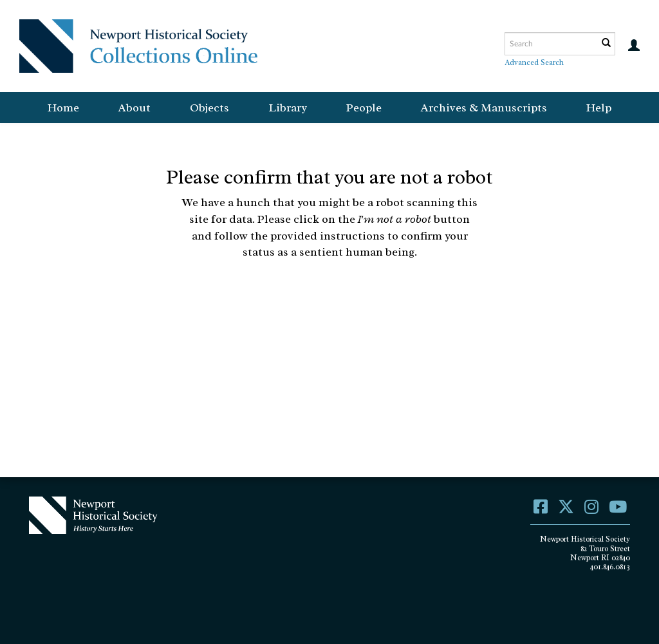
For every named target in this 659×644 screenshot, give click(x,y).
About (135, 108)
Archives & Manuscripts (484, 108)
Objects (209, 108)
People (364, 108)
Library (288, 108)
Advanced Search (534, 62)
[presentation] (351, 301)
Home (63, 108)
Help (599, 108)
